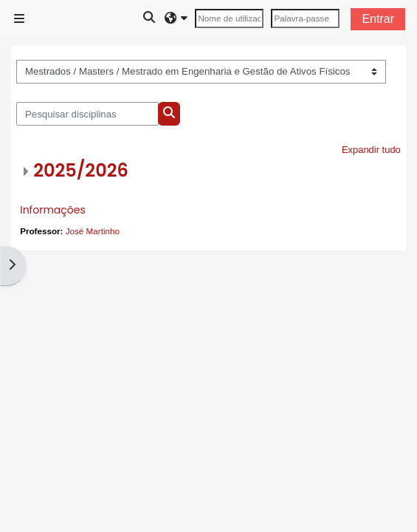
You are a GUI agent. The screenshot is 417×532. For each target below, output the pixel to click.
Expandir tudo (371, 150)
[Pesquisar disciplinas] (87, 114)
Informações (53, 210)
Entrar (378, 19)
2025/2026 (81, 170)
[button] (150, 18)
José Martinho (93, 231)
